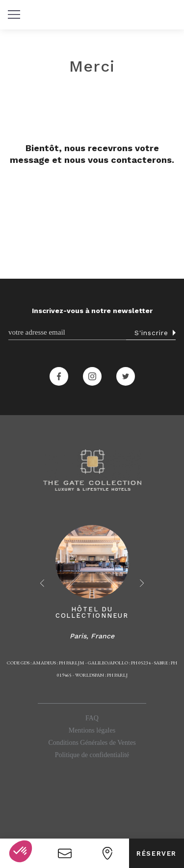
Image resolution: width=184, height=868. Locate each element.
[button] (14, 15)
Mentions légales (92, 730)
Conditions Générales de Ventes (92, 743)
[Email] (67, 333)
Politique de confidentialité (92, 755)
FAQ (92, 718)
